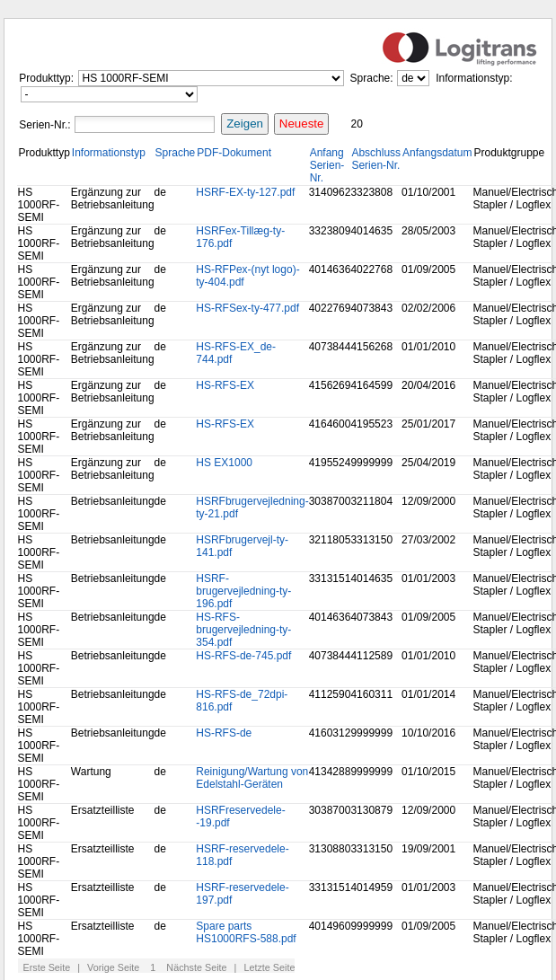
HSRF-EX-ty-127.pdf (245, 192)
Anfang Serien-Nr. (327, 165)
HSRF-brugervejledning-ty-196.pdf (243, 591)
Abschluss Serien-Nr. (376, 159)
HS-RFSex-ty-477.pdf (247, 308)
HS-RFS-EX (225, 385)
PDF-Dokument (234, 153)
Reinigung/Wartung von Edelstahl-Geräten (252, 778)
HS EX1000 (224, 463)
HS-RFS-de (224, 733)
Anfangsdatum (437, 153)
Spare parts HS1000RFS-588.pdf (246, 932)
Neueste (302, 124)
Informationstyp (109, 153)
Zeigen (245, 124)
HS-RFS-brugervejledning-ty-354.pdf (243, 630)
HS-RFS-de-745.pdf (243, 656)
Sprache (176, 153)
